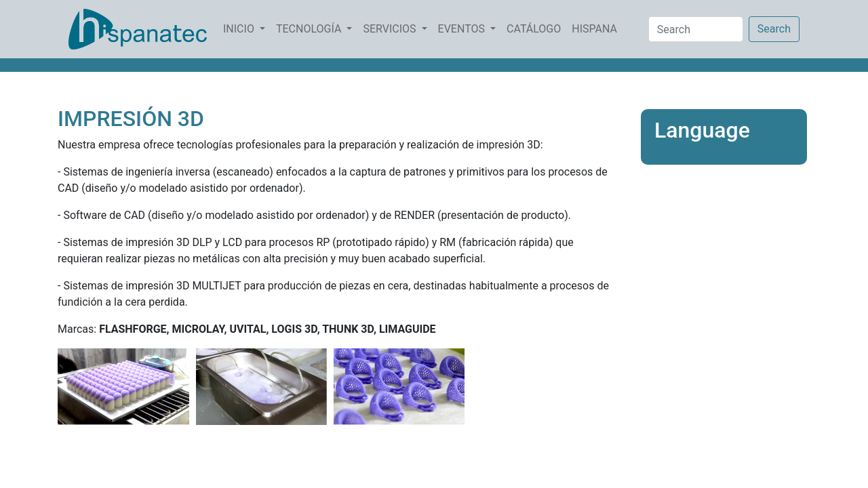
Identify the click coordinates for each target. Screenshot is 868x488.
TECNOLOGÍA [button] (310, 29)
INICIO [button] (240, 29)
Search (774, 29)
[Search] (696, 29)
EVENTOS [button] (463, 29)
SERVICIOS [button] (391, 29)
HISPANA (597, 28)
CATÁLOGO (536, 28)
